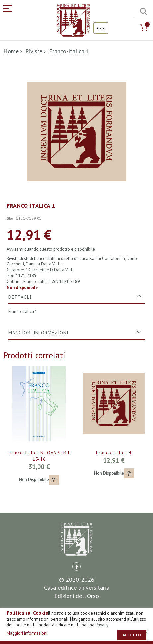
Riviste (34, 51)
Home (11, 51)
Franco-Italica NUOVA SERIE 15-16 (39, 456)
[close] (145, 634)
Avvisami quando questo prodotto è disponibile (51, 249)
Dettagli (20, 297)
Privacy (102, 625)
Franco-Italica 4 (114, 453)
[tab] (76, 297)
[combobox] (101, 28)
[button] (54, 480)
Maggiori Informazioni (38, 333)
